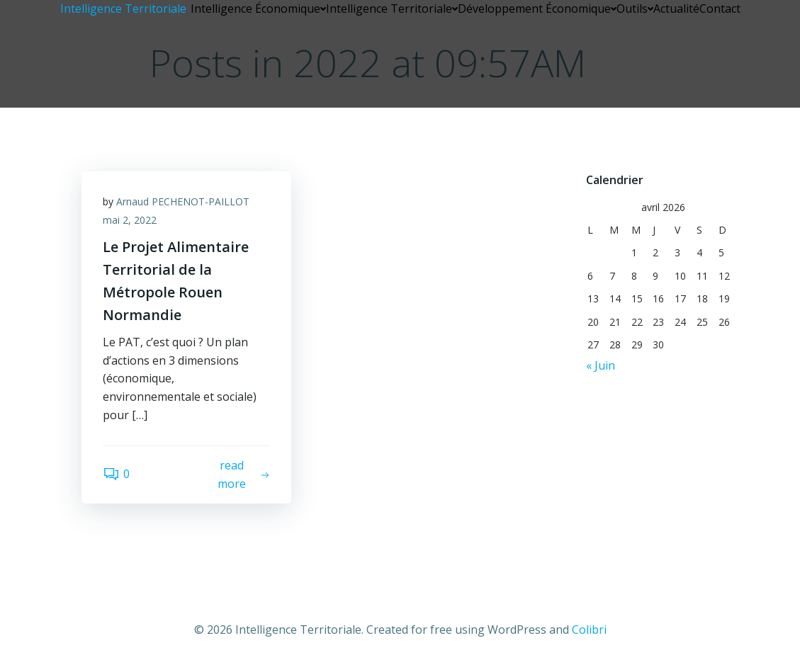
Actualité (676, 8)
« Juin (601, 365)
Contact (720, 8)
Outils (635, 8)
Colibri (589, 630)
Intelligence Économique (258, 8)
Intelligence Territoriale (392, 8)
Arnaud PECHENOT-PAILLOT (183, 201)
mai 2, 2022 (130, 220)
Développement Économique (537, 8)
